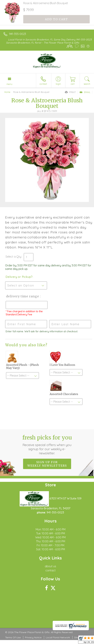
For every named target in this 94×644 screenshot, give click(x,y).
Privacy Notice (33, 637)
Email (85, 92)
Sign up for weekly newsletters (47, 464)
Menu (9, 84)
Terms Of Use (13, 637)
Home (7, 92)
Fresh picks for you (47, 445)
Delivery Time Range (22, 296)
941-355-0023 (18, 34)
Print (70, 92)
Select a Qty (13, 257)
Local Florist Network (58, 637)
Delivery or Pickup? (19, 277)
